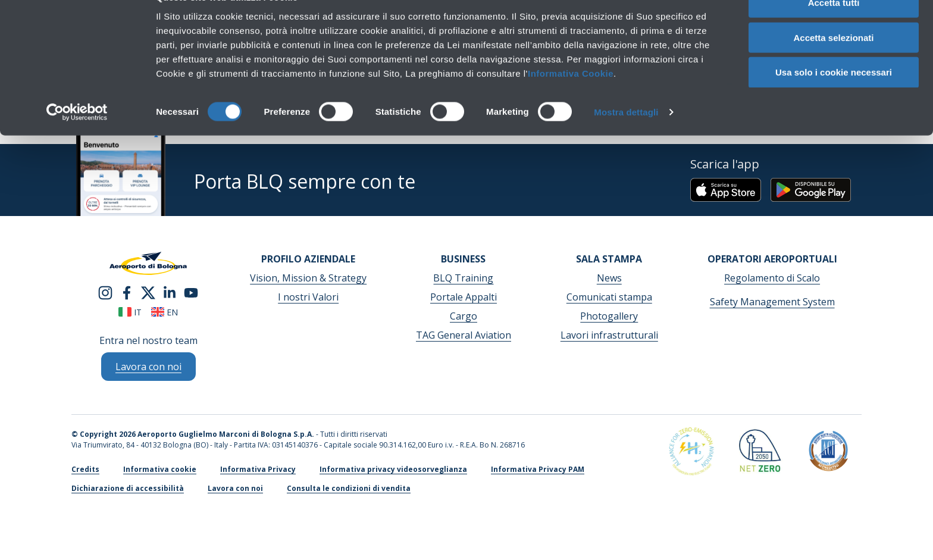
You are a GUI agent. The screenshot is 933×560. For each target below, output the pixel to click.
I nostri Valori (308, 297)
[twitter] (148, 292)
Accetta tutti (834, 29)
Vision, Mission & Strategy (308, 278)
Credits (85, 469)
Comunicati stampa (609, 297)
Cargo (464, 316)
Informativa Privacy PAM (538, 469)
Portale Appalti (464, 297)
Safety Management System (772, 302)
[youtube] (191, 292)
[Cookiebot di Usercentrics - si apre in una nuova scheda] (77, 139)
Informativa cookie (160, 469)
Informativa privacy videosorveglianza (393, 469)
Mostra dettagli (626, 139)
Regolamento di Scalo (772, 278)
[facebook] (127, 292)
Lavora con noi (235, 488)
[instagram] (105, 292)
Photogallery (609, 316)
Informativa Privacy (258, 469)
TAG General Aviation (464, 335)
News (609, 278)
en (165, 312)
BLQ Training (463, 278)
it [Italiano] (130, 312)
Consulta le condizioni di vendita (349, 488)
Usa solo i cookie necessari (834, 100)
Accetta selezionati (833, 65)
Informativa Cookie (571, 100)
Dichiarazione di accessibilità (128, 488)
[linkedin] (170, 292)
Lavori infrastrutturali (609, 335)
